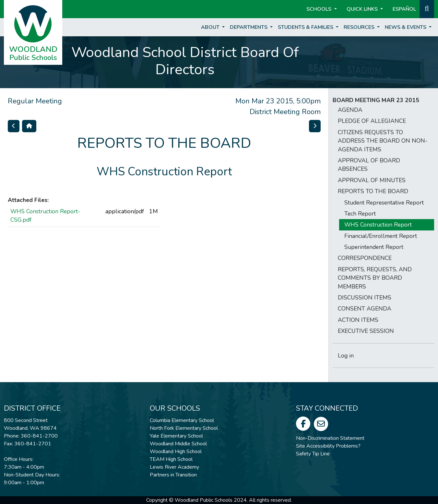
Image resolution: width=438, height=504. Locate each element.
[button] (427, 8)
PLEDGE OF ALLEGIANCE (372, 121)
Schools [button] (320, 9)
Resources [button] (360, 27)
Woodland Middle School (178, 444)
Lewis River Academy (174, 467)
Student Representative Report (384, 203)
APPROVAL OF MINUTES (372, 180)
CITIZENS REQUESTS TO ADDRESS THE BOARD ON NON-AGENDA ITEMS (383, 141)
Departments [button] (249, 27)
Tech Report (360, 214)
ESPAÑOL (404, 9)
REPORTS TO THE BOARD (373, 191)
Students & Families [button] (306, 27)
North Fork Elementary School (184, 428)
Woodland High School (176, 451)
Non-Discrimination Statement (330, 438)
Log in (346, 356)
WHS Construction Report (378, 225)
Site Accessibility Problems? (328, 446)
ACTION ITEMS (358, 320)
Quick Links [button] (363, 9)
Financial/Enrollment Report (381, 236)
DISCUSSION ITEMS (365, 298)
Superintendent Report (374, 247)
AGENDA (350, 110)
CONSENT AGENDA (365, 309)
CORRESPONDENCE (365, 258)
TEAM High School (171, 459)
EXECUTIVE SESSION (366, 331)
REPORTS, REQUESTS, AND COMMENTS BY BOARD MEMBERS (375, 278)
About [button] (211, 27)
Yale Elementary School (176, 436)
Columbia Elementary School (182, 420)
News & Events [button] (406, 27)
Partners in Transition (173, 475)
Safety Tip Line (313, 454)
